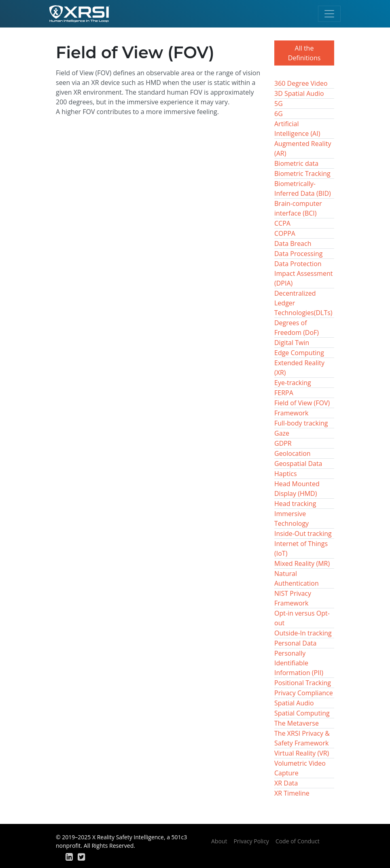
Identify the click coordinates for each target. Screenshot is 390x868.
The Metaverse (297, 723)
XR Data (286, 783)
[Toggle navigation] (329, 14)
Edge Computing (299, 353)
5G (279, 104)
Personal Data (295, 643)
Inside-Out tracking (303, 534)
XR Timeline (292, 793)
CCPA (282, 223)
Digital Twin (292, 343)
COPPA (285, 233)
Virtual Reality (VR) (302, 753)
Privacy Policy (251, 841)
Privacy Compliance (304, 693)
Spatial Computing (302, 713)
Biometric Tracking (302, 174)
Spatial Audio (294, 703)
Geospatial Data (298, 464)
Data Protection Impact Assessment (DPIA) (303, 273)
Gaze (282, 433)
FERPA (284, 393)
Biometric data (296, 163)
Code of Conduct (298, 841)
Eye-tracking (293, 383)
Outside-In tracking (303, 633)
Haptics (286, 474)
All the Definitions (304, 53)
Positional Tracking (303, 683)
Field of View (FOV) (302, 403)
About (219, 841)
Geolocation (292, 453)
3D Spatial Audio (299, 93)
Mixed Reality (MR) (302, 563)
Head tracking (295, 504)
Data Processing (298, 254)
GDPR (283, 443)
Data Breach (293, 243)
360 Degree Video (301, 83)
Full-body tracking (301, 423)
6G (279, 114)
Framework (291, 413)
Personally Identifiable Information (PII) (299, 663)
